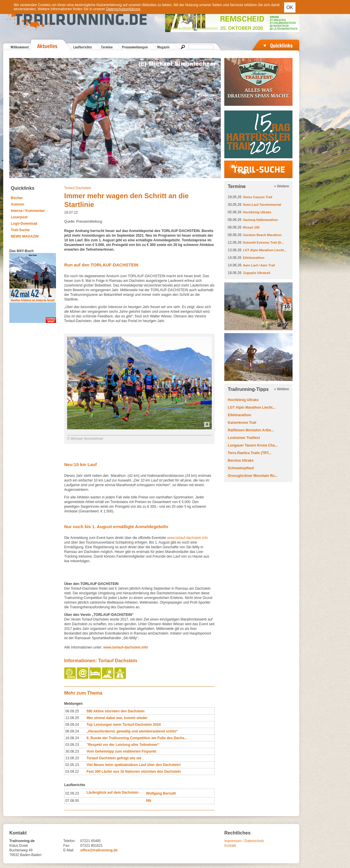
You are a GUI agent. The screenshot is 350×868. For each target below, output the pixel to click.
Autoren (17, 204)
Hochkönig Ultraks (257, 212)
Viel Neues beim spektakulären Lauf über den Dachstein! (134, 765)
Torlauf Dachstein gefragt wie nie (114, 758)
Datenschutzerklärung (123, 9)
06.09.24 (72, 731)
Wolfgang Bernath (161, 793)
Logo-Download (24, 224)
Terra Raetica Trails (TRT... (250, 453)
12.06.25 (72, 718)
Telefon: (69, 841)
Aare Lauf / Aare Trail (259, 265)
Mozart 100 (251, 227)
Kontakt (230, 846)
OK (290, 7)
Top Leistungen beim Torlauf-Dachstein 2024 (124, 725)
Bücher (17, 198)
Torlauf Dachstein (78, 188)
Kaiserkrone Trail (242, 423)
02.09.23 (72, 793)
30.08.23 (72, 751)
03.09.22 (72, 772)
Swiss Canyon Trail (258, 197)
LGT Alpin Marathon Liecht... (265, 250)
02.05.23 (72, 765)
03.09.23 (72, 745)
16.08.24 (72, 738)
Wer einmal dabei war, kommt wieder (117, 718)
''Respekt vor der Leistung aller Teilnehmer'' (123, 745)
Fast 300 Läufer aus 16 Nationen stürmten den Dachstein (134, 772)
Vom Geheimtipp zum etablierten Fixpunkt (121, 751)
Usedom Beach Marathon (262, 235)
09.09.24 (72, 725)
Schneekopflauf (241, 468)
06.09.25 (72, 711)
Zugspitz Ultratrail (257, 273)
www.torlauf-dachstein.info (188, 538)
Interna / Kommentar (28, 211)
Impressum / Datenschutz (244, 841)
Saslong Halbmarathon (260, 220)
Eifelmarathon (254, 258)
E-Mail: (69, 850)
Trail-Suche (20, 230)
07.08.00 (72, 801)
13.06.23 (72, 758)
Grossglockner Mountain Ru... (253, 476)
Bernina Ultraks (241, 461)
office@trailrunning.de (99, 850)
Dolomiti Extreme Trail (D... (263, 243)
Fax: (67, 846)
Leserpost (19, 217)
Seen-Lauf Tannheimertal (262, 205)
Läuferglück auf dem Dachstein (113, 793)
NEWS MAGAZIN (25, 236)
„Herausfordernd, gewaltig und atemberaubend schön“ (132, 731)
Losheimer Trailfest (244, 438)
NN (149, 801)
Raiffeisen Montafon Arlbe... (251, 430)
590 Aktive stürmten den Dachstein (116, 711)
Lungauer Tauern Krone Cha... (253, 445)
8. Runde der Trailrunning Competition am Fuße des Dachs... (137, 738)
